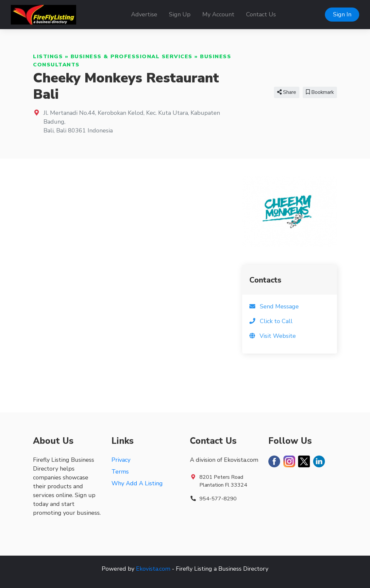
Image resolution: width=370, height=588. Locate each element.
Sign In (342, 14)
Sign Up (180, 14)
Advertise (144, 14)
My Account (218, 14)
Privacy (121, 460)
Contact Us (261, 14)
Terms (120, 472)
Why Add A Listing (137, 483)
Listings (48, 57)
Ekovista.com (153, 569)
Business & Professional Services (132, 57)
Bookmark (320, 92)
